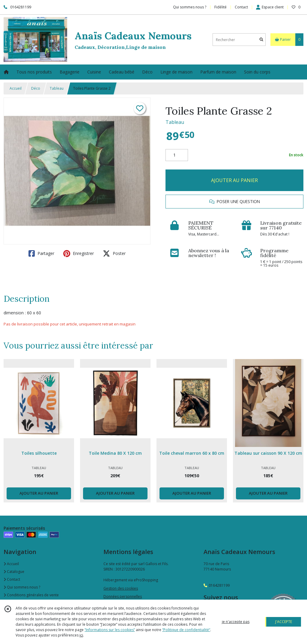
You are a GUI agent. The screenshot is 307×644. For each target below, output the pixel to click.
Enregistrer (79, 253)
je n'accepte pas (236, 622)
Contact (241, 7)
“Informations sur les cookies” (110, 630)
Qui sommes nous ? (22, 587)
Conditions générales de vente (31, 595)
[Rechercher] (261, 40)
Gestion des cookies (121, 588)
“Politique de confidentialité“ (186, 630)
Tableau (57, 88)
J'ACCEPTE (284, 622)
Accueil (16, 88)
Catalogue (14, 572)
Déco (36, 88)
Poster (114, 253)
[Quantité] (177, 155)
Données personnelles (123, 596)
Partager (41, 253)
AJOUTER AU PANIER (234, 180)
